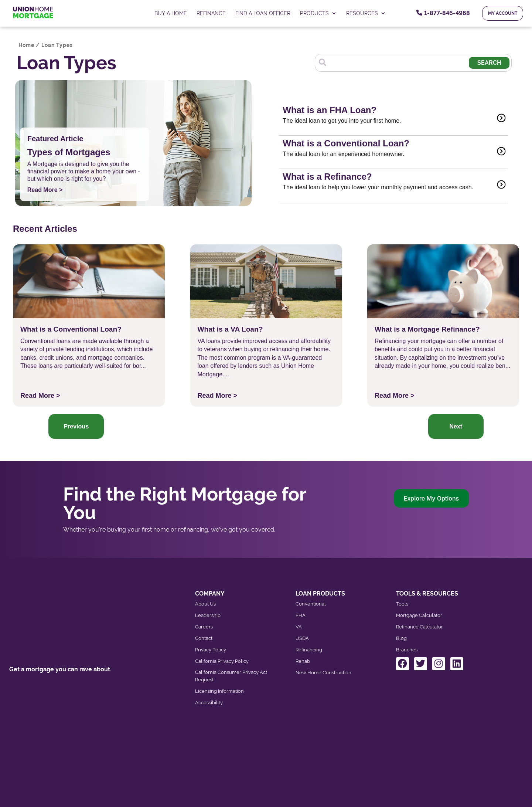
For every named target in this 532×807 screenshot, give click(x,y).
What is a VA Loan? (230, 329)
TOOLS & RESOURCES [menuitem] (427, 594)
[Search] (400, 62)
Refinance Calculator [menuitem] (420, 627)
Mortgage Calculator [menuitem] (419, 615)
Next (456, 426)
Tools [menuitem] (402, 604)
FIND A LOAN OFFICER (263, 13)
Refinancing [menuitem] (309, 650)
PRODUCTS (318, 13)
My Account (503, 13)
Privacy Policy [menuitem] (211, 650)
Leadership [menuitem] (208, 615)
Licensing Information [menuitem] (219, 691)
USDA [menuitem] (302, 638)
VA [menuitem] (299, 627)
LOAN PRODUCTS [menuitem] (320, 594)
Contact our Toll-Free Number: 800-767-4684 (71, 680)
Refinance (211, 13)
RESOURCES (366, 13)
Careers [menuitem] (204, 627)
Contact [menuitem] (204, 638)
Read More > (45, 190)
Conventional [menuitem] (311, 604)
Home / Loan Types (46, 45)
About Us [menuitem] (205, 604)
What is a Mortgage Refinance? (427, 329)
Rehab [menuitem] (303, 661)
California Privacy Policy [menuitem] (222, 661)
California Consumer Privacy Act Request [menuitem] (231, 676)
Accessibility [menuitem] (209, 703)
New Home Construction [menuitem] (323, 673)
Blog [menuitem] (401, 638)
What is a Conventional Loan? (71, 329)
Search (490, 63)
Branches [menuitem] (407, 650)
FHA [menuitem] (301, 615)
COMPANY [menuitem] (210, 594)
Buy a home (171, 13)
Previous (76, 426)
